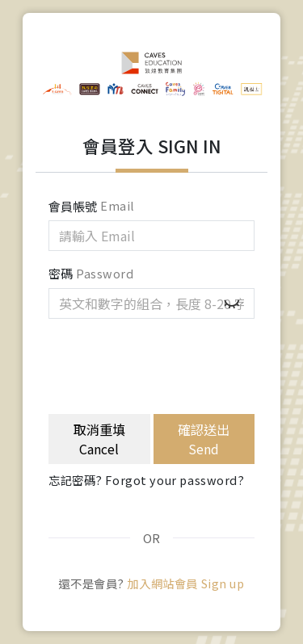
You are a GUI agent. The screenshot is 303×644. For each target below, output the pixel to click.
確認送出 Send (204, 439)
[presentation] (171, 363)
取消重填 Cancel (99, 439)
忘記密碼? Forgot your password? (147, 480)
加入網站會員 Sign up (185, 583)
